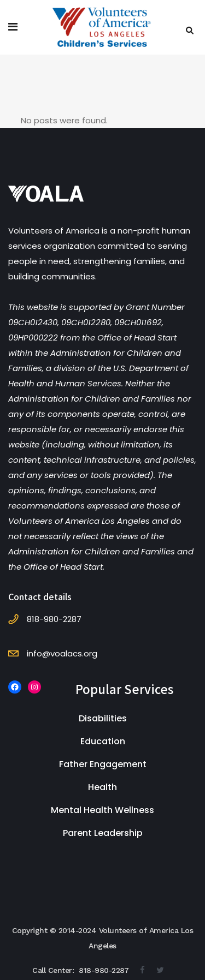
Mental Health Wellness (102, 810)
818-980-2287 (104, 970)
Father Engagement (103, 764)
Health (102, 787)
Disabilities (103, 718)
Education (103, 741)
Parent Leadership (103, 833)
